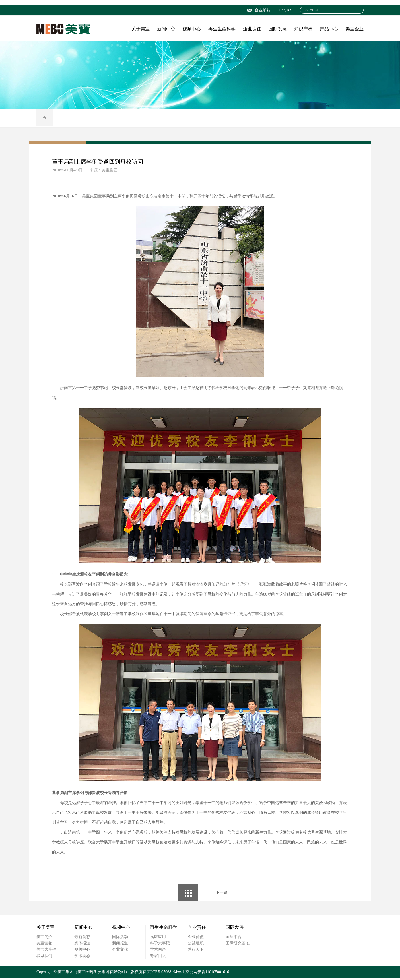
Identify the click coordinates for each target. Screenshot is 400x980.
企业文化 (120, 952)
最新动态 (82, 939)
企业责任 (252, 29)
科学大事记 (160, 945)
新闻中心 (166, 29)
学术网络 (158, 952)
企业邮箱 (259, 10)
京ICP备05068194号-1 (166, 974)
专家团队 (158, 958)
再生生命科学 (222, 29)
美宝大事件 (46, 952)
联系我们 (44, 958)
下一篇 (222, 895)
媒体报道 (82, 945)
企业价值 (196, 939)
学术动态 (82, 958)
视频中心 (192, 29)
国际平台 (234, 939)
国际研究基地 (238, 945)
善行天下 (196, 952)
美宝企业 (354, 29)
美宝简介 (44, 939)
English (285, 10)
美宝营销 (44, 945)
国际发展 (278, 29)
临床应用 (158, 939)
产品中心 (329, 29)
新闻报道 (120, 945)
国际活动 (120, 939)
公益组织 (196, 945)
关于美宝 (141, 29)
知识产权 (303, 29)
